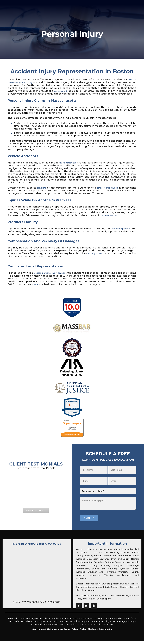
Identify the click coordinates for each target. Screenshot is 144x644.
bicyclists (44, 191)
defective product (125, 232)
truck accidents (68, 166)
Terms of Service (96, 602)
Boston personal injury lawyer (54, 276)
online (52, 287)
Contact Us (106, 632)
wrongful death (103, 256)
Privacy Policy (79, 632)
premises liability (109, 218)
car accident (73, 91)
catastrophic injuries (116, 191)
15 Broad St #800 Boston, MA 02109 (37, 546)
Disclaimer (93, 632)
